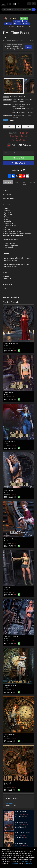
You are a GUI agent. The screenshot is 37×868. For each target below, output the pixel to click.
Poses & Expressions (19, 106)
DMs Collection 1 (10, 490)
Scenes (27, 104)
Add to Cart (19, 158)
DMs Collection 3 (10, 392)
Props (22, 104)
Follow (24, 18)
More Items (25, 183)
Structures (30, 113)
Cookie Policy (14, 864)
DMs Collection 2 (10, 441)
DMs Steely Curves (10, 539)
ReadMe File (9, 803)
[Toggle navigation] (3, 4)
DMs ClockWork (9, 734)
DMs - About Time (10, 685)
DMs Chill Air (8, 588)
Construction (29, 108)
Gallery (8, 24)
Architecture (22, 113)
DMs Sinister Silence (11, 637)
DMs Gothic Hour (21, 822)
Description (8, 182)
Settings (29, 47)
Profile (17, 21)
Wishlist (26, 24)
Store (24, 21)
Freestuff (17, 24)
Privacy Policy (28, 864)
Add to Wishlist (18, 163)
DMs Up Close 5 (21, 812)
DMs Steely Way (21, 843)
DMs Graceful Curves (22, 833)
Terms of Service (25, 862)
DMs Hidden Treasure (11, 344)
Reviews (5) (33, 183)
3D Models (16, 104)
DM (5, 37)
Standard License (19, 115)
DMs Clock (8, 783)
